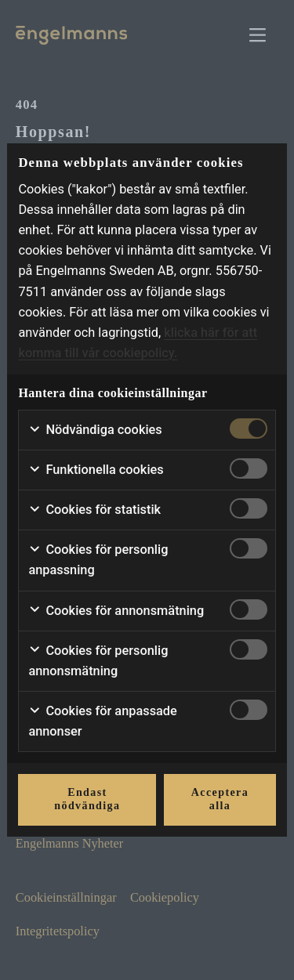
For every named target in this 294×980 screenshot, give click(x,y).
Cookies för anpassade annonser (102, 721)
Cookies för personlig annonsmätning (98, 661)
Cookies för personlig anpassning (98, 560)
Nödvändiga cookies (95, 430)
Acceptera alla (220, 799)
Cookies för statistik (94, 510)
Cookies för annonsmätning (116, 611)
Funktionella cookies (96, 470)
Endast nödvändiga (87, 799)
